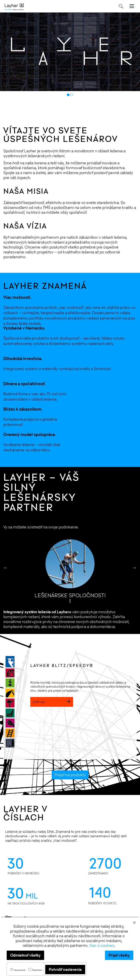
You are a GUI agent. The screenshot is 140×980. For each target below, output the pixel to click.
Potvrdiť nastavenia (65, 970)
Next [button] (134, 568)
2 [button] (72, 95)
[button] (135, 922)
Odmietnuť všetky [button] (25, 955)
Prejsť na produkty (70, 775)
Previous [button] (6, 568)
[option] (70, 52)
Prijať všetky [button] (119, 955)
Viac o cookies (102, 945)
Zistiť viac (52, 702)
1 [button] (68, 95)
